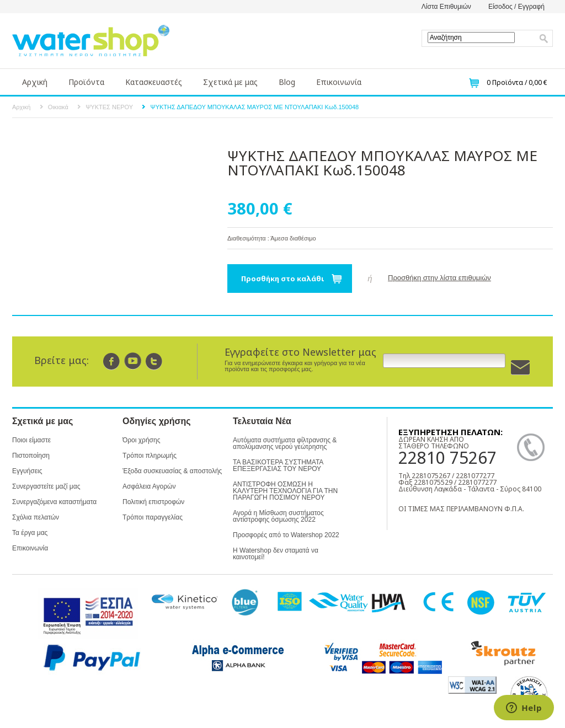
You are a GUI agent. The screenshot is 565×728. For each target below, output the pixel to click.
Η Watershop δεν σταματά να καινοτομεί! (276, 554)
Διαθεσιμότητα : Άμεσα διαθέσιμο (272, 238)
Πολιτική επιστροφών (153, 502)
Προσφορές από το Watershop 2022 (286, 535)
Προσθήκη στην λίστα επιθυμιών (439, 278)
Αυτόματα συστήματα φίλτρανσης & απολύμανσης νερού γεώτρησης (285, 443)
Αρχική (35, 82)
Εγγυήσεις (27, 471)
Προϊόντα (86, 82)
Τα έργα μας (30, 533)
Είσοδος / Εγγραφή (516, 7)
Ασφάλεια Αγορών (149, 486)
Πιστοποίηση (31, 456)
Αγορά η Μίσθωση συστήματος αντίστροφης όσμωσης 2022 (278, 516)
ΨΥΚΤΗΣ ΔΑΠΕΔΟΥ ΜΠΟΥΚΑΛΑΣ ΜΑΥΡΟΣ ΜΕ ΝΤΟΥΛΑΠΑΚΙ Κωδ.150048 (254, 107)
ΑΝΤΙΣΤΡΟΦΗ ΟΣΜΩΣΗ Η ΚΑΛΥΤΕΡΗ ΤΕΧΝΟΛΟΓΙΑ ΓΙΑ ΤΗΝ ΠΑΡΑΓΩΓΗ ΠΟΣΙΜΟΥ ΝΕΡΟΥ (285, 491)
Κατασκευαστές (154, 82)
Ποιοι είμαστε (31, 440)
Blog (287, 82)
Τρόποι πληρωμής (150, 456)
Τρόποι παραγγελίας (153, 517)
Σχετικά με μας (230, 82)
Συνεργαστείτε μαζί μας (46, 486)
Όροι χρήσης (141, 440)
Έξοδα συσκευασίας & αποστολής (172, 471)
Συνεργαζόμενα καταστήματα (54, 502)
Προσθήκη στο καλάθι (283, 279)
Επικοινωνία (339, 82)
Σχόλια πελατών (36, 517)
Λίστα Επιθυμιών (446, 7)
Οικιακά (58, 107)
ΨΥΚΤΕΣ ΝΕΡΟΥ (109, 107)
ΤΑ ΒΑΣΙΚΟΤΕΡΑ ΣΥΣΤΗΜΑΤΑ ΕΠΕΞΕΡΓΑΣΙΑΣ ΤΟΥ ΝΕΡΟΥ (278, 465)
